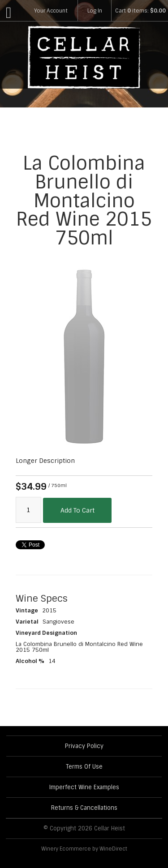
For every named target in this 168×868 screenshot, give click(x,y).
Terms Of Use (84, 767)
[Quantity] (29, 510)
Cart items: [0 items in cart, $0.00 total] (140, 11)
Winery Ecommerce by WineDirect (84, 849)
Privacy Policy (84, 746)
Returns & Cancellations (84, 808)
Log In (95, 11)
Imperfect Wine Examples (84, 787)
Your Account (51, 11)
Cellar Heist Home (84, 57)
